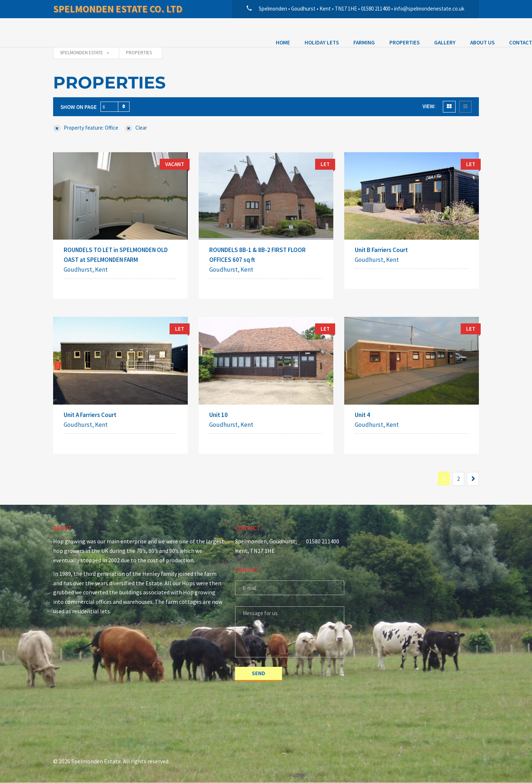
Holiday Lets (99, 32)
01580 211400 (323, 542)
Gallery (222, 32)
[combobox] (115, 107)
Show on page (79, 107)
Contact (298, 32)
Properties (182, 32)
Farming (141, 32)
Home (60, 32)
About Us (260, 32)
